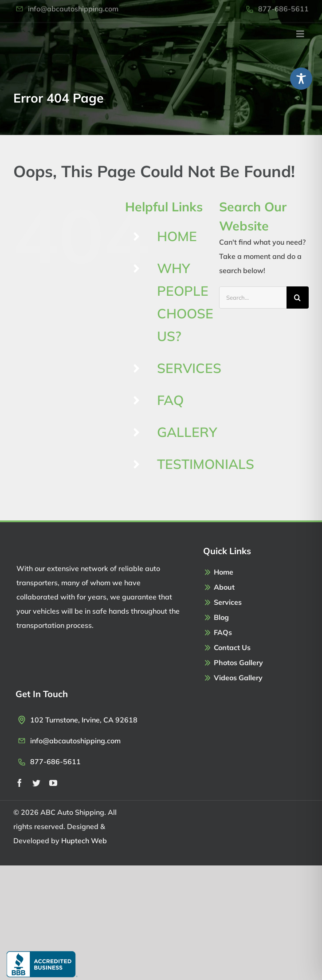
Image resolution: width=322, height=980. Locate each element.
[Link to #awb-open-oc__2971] (300, 29)
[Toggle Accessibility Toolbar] (301, 79)
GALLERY (187, 432)
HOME (177, 236)
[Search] (298, 298)
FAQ (170, 400)
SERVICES (189, 368)
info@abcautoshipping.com (75, 741)
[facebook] (20, 783)
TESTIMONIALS (206, 464)
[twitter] (36, 783)
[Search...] (253, 298)
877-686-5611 (55, 762)
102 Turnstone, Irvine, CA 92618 (84, 720)
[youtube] (53, 783)
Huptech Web (84, 841)
